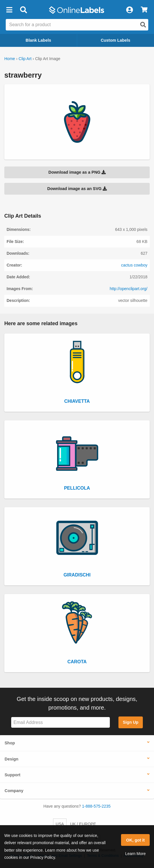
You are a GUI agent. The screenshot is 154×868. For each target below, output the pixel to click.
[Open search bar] (23, 10)
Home (10, 59)
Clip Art (25, 59)
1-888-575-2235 (96, 806)
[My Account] (129, 10)
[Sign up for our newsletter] (61, 722)
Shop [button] (10, 743)
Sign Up (130, 722)
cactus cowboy (134, 265)
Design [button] (11, 759)
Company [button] (14, 791)
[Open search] (143, 25)
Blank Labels (38, 40)
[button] (9, 10)
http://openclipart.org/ (128, 289)
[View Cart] (144, 10)
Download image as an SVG (77, 189)
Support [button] (12, 775)
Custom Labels (115, 40)
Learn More (135, 854)
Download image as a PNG (77, 172)
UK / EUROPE (83, 824)
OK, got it (136, 840)
